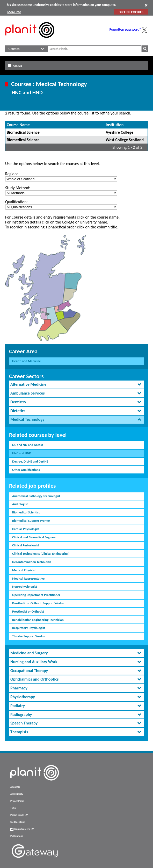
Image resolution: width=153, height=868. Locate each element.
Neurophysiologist (25, 586)
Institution (115, 125)
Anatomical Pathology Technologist (36, 496)
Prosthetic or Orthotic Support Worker (38, 603)
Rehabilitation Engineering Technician (38, 620)
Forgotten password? (125, 29)
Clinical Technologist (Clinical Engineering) (41, 554)
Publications (17, 836)
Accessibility (17, 794)
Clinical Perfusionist (26, 545)
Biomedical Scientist (26, 512)
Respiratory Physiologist (29, 628)
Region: (12, 174)
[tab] (76, 385)
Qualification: (16, 202)
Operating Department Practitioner (36, 595)
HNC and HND (22, 453)
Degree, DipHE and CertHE (30, 461)
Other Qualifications (26, 470)
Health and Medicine (27, 361)
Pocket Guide (19, 815)
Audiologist (20, 504)
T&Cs (13, 808)
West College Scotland (125, 140)
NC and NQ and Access (28, 445)
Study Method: (18, 188)
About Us (15, 787)
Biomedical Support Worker (31, 521)
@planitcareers (22, 829)
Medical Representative (28, 578)
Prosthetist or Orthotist (28, 611)
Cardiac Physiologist (26, 529)
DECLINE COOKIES (131, 12)
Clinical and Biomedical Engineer (34, 537)
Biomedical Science (23, 132)
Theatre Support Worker (29, 636)
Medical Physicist (24, 570)
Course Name (18, 125)
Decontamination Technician (32, 562)
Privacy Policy (17, 801)
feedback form (18, 822)
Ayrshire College (119, 132)
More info (14, 12)
